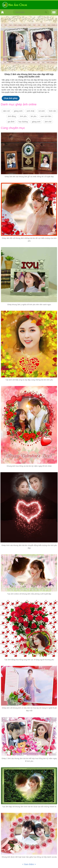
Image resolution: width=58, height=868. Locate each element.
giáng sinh (18, 111)
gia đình (11, 122)
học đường (23, 122)
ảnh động (12, 116)
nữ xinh (42, 111)
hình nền (53, 111)
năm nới (6, 111)
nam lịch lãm (46, 116)
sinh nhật (30, 111)
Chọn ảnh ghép (11, 98)
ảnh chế (48, 122)
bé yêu (34, 116)
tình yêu (23, 116)
